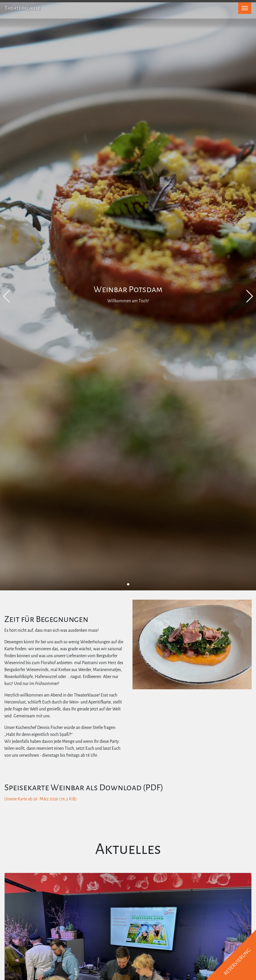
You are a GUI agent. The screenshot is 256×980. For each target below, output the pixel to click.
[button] (128, 584)
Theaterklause (23, 8)
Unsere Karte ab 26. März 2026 (41, 799)
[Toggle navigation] (245, 8)
